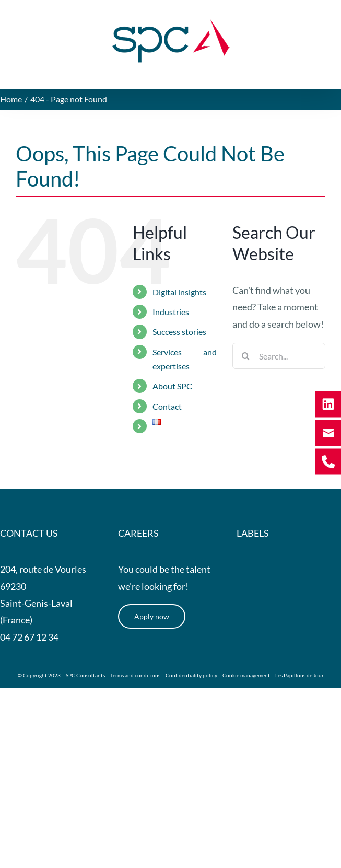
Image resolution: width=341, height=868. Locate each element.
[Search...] (279, 356)
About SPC (172, 386)
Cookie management (246, 675)
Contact (167, 406)
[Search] (245, 356)
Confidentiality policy (191, 675)
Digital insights (179, 292)
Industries (171, 312)
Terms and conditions (136, 675)
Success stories (179, 332)
